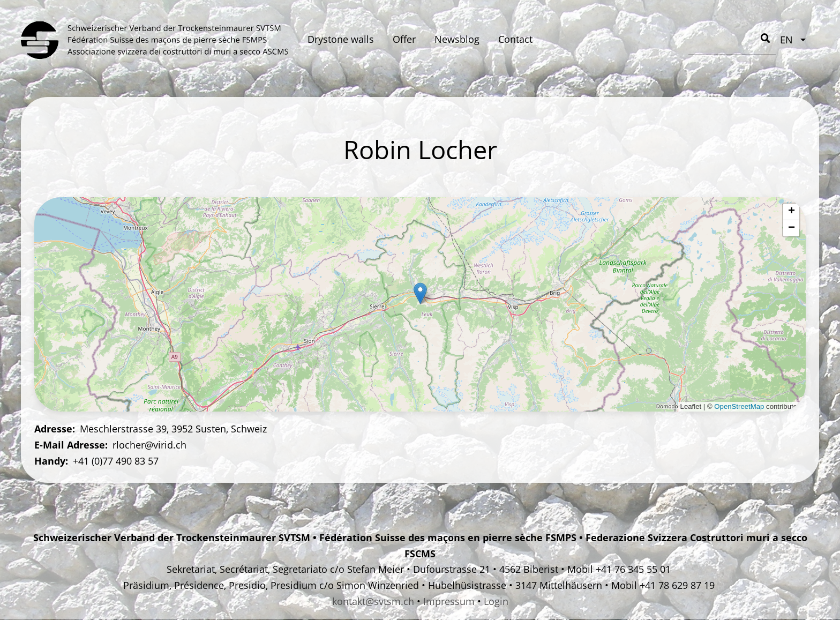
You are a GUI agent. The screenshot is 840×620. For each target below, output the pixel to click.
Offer (404, 39)
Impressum (449, 601)
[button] (420, 293)
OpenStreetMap (739, 406)
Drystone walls (341, 39)
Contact (515, 39)
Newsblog (457, 39)
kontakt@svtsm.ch (373, 601)
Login (496, 601)
